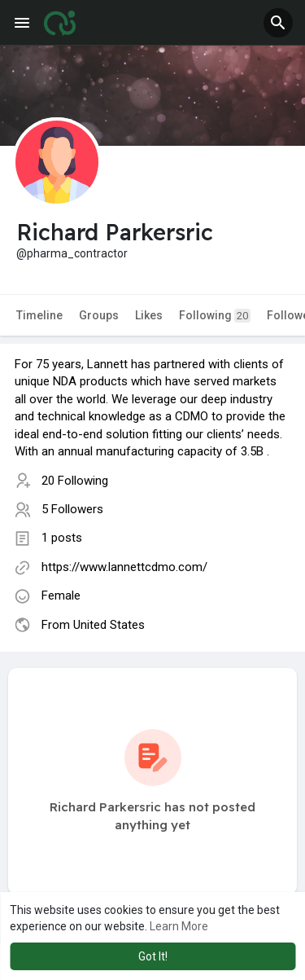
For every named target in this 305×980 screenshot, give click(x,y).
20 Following (75, 481)
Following (215, 316)
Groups (99, 315)
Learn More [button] (179, 926)
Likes (149, 315)
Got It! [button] (153, 956)
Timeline (39, 315)
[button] (278, 23)
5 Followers (72, 509)
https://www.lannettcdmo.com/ (124, 567)
